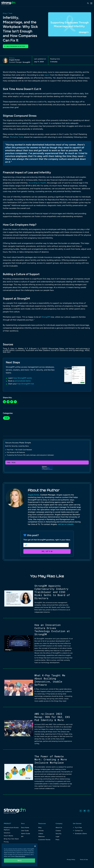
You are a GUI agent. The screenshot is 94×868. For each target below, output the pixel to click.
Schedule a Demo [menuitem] (81, 834)
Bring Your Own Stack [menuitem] (11, 839)
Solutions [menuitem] (7, 833)
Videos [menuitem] (41, 834)
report (47, 75)
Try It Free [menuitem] (78, 828)
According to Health (37, 183)
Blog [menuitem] (40, 828)
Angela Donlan (15, 60)
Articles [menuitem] (41, 831)
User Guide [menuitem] (25, 831)
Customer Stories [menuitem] (44, 840)
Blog (5, 13)
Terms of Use (84, 860)
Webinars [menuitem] (42, 837)
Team (10, 13)
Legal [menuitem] (57, 837)
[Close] (35, 846)
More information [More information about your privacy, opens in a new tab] (20, 856)
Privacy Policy (71, 860)
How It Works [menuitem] (8, 836)
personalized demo (23, 381)
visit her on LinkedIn (66, 524)
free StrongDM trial (26, 384)
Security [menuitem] (58, 834)
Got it (20, 860)
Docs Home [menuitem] (25, 828)
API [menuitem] (22, 837)
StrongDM (26, 62)
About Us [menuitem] (59, 828)
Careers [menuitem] (58, 831)
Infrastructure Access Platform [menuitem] (11, 829)
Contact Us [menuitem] (79, 831)
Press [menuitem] (57, 840)
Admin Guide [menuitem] (26, 834)
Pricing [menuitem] (6, 842)
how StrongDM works (23, 378)
